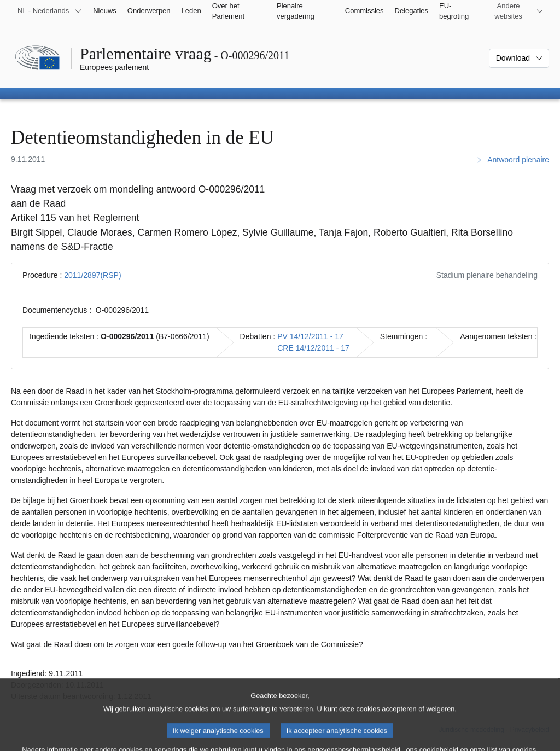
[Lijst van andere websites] (515, 11)
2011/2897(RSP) (92, 275)
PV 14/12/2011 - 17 (310, 336)
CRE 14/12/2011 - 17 (313, 348)
